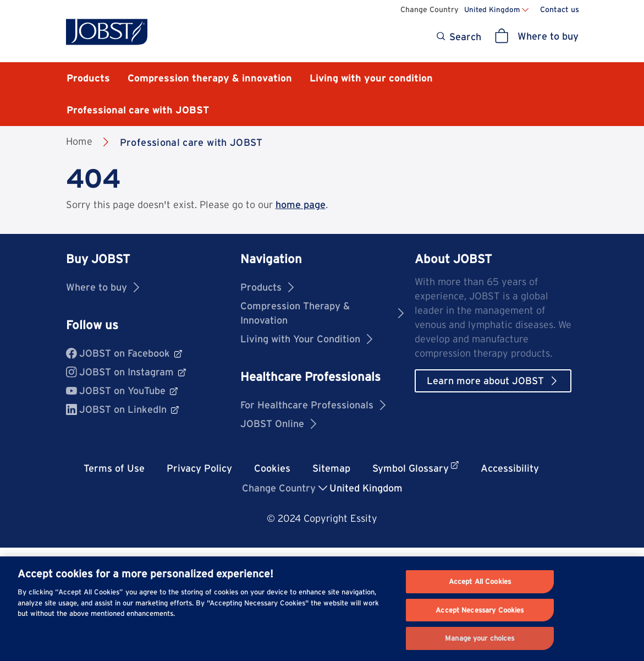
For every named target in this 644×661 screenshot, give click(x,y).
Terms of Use (114, 468)
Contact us (560, 9)
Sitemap (331, 468)
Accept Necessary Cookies (480, 610)
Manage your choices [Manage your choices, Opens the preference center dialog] (480, 638)
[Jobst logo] (107, 32)
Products (267, 287)
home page (301, 204)
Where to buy (103, 287)
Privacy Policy (199, 468)
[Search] (458, 37)
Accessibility (510, 468)
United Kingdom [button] (366, 488)
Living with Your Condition (306, 339)
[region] (322, 609)
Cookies (272, 468)
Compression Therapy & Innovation (322, 313)
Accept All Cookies (480, 581)
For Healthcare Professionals (313, 405)
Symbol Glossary (415, 468)
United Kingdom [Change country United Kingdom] (492, 9)
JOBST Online (278, 424)
